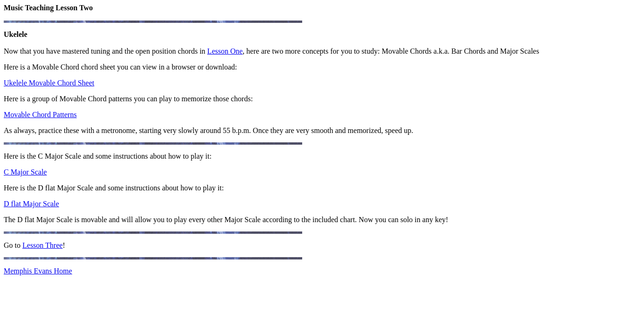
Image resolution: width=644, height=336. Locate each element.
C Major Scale (25, 172)
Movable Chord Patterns (40, 115)
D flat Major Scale (31, 204)
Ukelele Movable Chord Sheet (49, 83)
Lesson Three (42, 245)
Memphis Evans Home (38, 271)
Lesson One (225, 51)
